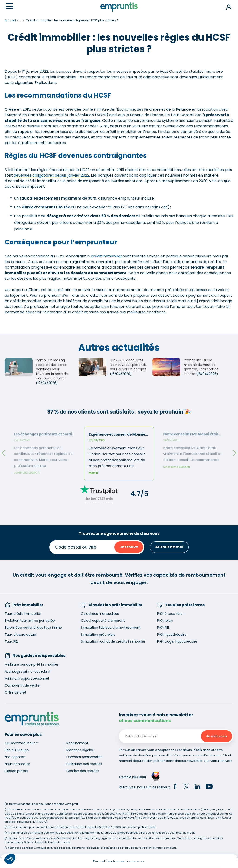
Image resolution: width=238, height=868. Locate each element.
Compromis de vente (22, 685)
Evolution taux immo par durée (30, 621)
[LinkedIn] (197, 787)
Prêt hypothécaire (172, 635)
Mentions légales (80, 750)
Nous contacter (17, 764)
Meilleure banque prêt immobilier (31, 664)
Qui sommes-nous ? (21, 743)
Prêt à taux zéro (170, 614)
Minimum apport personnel (27, 678)
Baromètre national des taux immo (33, 628)
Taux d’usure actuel (21, 635)
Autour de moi (169, 547)
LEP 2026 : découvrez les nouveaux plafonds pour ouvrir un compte (128, 365)
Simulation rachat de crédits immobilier (113, 641)
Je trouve (129, 547)
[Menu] (9, 6)
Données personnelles (84, 757)
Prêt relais (165, 621)
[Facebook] (175, 787)
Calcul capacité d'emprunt (103, 621)
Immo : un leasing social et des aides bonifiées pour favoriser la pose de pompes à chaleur (52, 369)
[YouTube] (209, 787)
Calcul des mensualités (100, 614)
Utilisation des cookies (84, 764)
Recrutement (77, 743)
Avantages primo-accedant (28, 671)
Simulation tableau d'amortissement (111, 628)
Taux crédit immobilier (23, 614)
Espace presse (16, 771)
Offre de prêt (15, 692)
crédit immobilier (106, 256)
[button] (10, 859)
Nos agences (15, 757)
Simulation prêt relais (98, 635)
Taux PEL (12, 641)
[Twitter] (186, 787)
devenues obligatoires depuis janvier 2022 (51, 175)
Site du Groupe (17, 750)
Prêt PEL (163, 628)
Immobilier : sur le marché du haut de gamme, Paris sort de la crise (201, 367)
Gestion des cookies (83, 771)
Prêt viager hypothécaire (177, 641)
